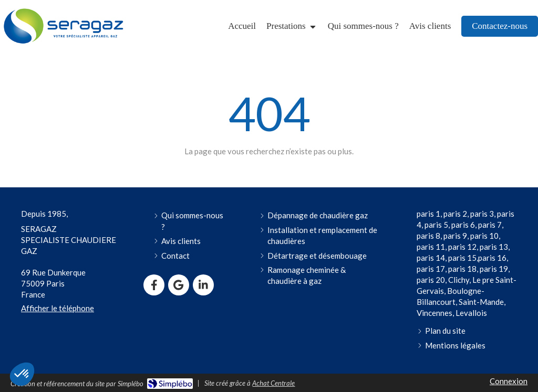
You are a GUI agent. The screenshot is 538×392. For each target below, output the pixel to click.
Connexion (509, 381)
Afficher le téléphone (58, 308)
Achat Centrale (273, 383)
